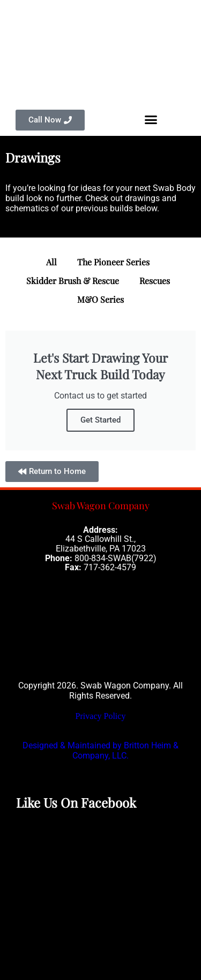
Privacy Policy (101, 716)
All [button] (51, 262)
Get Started (100, 420)
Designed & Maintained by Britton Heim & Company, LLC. (100, 751)
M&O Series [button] (100, 299)
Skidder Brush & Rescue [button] (73, 281)
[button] (151, 120)
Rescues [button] (155, 281)
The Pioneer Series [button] (113, 262)
